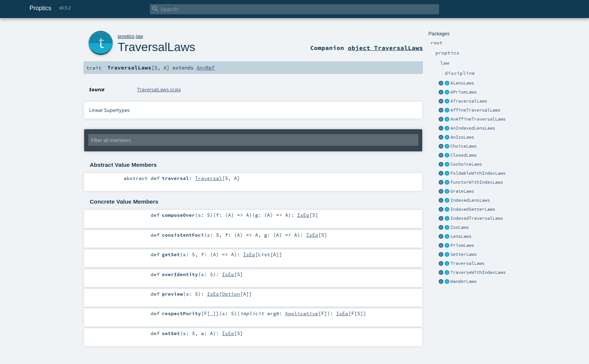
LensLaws (461, 236)
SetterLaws (464, 254)
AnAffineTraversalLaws (478, 119)
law (140, 36)
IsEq (303, 215)
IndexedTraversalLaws (477, 218)
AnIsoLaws (462, 137)
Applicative (302, 313)
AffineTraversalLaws (475, 110)
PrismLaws (462, 245)
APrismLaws (464, 92)
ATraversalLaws (469, 101)
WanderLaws (464, 281)
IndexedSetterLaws (473, 209)
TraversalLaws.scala (159, 89)
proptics (126, 36)
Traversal (208, 178)
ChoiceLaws (464, 146)
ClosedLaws (464, 155)
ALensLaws (462, 83)
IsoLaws (460, 227)
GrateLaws (462, 191)
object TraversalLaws (385, 48)
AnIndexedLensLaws (473, 128)
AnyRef (205, 68)
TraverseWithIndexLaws (478, 272)
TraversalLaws (467, 263)
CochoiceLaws (466, 164)
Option (231, 294)
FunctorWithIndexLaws (477, 182)
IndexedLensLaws (470, 200)
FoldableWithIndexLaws (478, 173)
